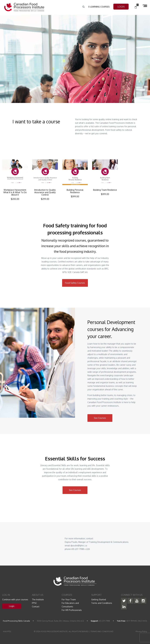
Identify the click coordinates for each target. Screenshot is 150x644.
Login (12, 606)
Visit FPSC (7, 631)
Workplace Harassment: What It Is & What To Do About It (15, 192)
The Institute (38, 599)
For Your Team (69, 599)
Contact (36, 607)
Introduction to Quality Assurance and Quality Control (45, 192)
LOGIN (121, 7)
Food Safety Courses (75, 283)
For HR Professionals (72, 610)
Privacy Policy (141, 631)
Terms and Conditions (102, 603)
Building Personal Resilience (75, 191)
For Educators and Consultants (70, 605)
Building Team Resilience (105, 190)
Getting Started (99, 599)
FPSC (34, 603)
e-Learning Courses (99, 7)
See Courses (100, 418)
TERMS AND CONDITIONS (102, 631)
